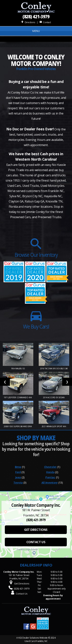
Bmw (18, 467)
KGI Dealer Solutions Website (33, 638)
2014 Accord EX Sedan (54, 397)
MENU (36, 31)
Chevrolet (50, 467)
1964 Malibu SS (18, 369)
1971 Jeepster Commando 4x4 (18, 397)
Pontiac (50, 477)
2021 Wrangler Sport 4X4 (54, 426)
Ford (18, 472)
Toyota (18, 483)
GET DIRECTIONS (36, 530)
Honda (50, 472)
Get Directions (22, 584)
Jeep (18, 477)
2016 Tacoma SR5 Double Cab (54, 369)
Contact (45, 22)
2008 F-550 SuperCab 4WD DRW (18, 426)
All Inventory (50, 483)
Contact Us (22, 594)
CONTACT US (36, 542)
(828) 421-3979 (36, 16)
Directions (28, 22)
